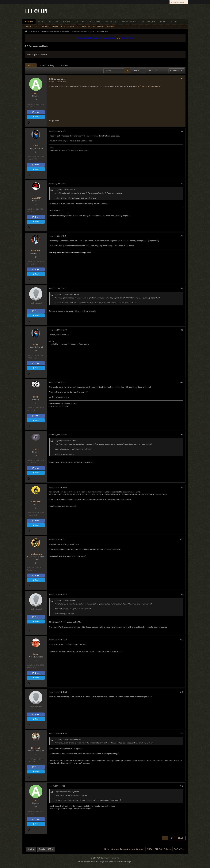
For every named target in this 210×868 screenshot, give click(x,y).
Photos (64, 65)
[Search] (117, 71)
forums (29, 21)
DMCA (150, 849)
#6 (182, 330)
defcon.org (111, 21)
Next (181, 838)
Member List (112, 26)
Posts (31, 65)
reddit (163, 21)
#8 (182, 435)
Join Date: (32, 104)
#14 (181, 733)
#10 (181, 540)
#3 (182, 184)
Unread (55, 26)
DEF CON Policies (163, 849)
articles (53, 21)
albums (66, 21)
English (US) (46, 849)
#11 (182, 595)
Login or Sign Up (179, 2)
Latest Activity (47, 65)
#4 (182, 236)
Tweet (36, 117)
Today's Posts (32, 26)
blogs (41, 21)
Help (107, 849)
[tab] (31, 65)
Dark (31, 849)
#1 (182, 79)
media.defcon (129, 21)
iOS (78, 26)
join (118, 38)
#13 (182, 692)
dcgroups (94, 21)
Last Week (45, 26)
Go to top (179, 849)
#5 (182, 288)
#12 (182, 640)
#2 (182, 131)
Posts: (30, 107)
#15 (181, 786)
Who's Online (98, 26)
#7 (182, 382)
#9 (182, 487)
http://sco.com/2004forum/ (148, 86)
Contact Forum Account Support (128, 849)
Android (86, 26)
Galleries (80, 21)
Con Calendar (68, 26)
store (174, 21)
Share (36, 112)
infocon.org (148, 21)
